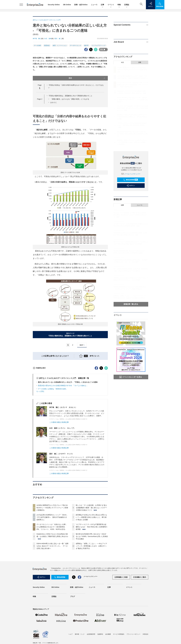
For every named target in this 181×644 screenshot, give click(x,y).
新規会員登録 (130, 180)
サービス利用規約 (119, 634)
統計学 (86, 45)
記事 (103, 5)
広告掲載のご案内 (140, 577)
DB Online (67, 5)
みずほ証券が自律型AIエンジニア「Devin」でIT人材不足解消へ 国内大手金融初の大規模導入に (52, 517)
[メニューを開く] (21, 5)
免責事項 (100, 634)
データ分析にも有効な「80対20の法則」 (53, 389)
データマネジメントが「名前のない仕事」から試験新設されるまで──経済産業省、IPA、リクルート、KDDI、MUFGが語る (52, 527)
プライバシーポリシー (133, 634)
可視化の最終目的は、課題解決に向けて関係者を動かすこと (71, 96)
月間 (140, 62)
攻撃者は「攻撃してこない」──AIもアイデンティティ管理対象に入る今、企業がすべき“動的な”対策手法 (91, 546)
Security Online (54, 5)
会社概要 (108, 634)
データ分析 (37, 45)
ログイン (131, 186)
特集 (119, 5)
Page (40, 99)
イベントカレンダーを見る (131, 377)
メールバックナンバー (131, 174)
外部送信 (145, 634)
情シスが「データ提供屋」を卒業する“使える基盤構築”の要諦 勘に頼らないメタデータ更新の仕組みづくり (91, 508)
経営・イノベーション (60, 45)
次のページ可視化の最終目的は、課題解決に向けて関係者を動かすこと (70, 335)
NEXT (82, 345)
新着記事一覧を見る (131, 304)
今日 (122, 62)
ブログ (72, 596)
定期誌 (127, 5)
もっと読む (40, 391)
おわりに (54, 102)
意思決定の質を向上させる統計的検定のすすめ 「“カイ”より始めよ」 (63, 385)
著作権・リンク (80, 634)
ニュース (94, 5)
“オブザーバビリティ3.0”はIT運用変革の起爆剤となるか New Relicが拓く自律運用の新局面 (91, 527)
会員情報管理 (91, 634)
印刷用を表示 (39, 368)
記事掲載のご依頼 (121, 577)
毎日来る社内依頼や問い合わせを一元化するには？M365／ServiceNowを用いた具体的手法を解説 (92, 536)
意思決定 (47, 45)
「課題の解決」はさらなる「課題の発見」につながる (70, 99)
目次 (87, 78)
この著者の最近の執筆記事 (59, 422)
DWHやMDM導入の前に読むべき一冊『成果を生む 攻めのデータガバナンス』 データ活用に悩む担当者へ (52, 546)
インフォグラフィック (99, 45)
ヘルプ (70, 634)
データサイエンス (75, 45)
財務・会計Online (81, 5)
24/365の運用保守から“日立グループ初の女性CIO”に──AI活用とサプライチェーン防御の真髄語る (52, 508)
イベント (111, 5)
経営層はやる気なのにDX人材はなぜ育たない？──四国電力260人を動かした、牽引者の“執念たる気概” (91, 517)
